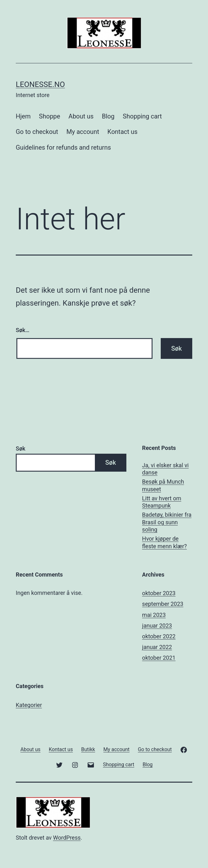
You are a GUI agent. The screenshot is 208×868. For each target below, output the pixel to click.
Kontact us (122, 132)
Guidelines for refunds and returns (63, 147)
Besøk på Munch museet (163, 485)
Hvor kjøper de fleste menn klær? (165, 542)
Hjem (23, 116)
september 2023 (163, 604)
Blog (108, 116)
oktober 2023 (159, 593)
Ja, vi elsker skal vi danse (165, 469)
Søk (20, 448)
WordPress (67, 838)
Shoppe (50, 116)
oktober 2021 (159, 658)
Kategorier (29, 705)
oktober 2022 (159, 636)
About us (81, 116)
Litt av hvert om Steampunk (162, 502)
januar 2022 (157, 647)
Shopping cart (142, 116)
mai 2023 (154, 615)
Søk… (23, 330)
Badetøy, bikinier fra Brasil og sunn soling (167, 522)
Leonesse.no (40, 84)
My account (83, 132)
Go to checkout (37, 132)
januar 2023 (157, 626)
